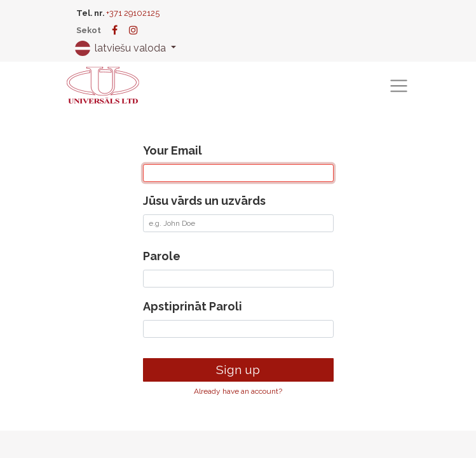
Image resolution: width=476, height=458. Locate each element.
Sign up (238, 370)
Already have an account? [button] (238, 391)
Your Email (173, 150)
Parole (162, 256)
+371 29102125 (133, 13)
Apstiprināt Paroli (193, 306)
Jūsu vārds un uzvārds (204, 201)
